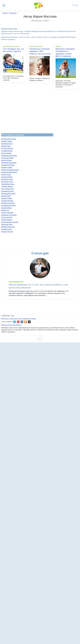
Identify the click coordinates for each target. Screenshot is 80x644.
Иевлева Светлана (8, 227)
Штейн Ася (5, 210)
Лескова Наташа (7, 201)
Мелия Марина (7, 220)
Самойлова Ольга (8, 184)
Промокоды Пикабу (29, 319)
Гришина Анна (6, 229)
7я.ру (29, 322)
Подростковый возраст (16, 282)
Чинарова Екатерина (9, 163)
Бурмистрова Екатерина (10, 170)
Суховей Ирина (7, 151)
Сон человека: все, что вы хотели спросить (14, 50)
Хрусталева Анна (7, 189)
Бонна (10, 325)
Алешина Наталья (8, 165)
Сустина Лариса (7, 148)
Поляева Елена (7, 144)
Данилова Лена (7, 224)
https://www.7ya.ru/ (16, 319)
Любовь (58, 47)
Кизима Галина (7, 141)
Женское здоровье (36, 47)
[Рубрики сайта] (4, 5)
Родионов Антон (7, 182)
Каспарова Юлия (7, 158)
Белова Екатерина (8, 203)
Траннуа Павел (7, 198)
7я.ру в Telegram (15, 322)
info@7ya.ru (5, 319)
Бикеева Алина (7, 167)
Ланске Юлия (6, 175)
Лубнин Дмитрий (7, 213)
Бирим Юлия (6, 146)
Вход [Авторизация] (75, 5)
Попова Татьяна (7, 232)
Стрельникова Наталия (10, 222)
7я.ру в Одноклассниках (26, 322)
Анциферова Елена (8, 205)
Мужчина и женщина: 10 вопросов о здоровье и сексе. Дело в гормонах (65, 52)
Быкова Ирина (6, 208)
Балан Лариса (6, 153)
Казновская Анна (7, 191)
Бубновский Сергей (8, 194)
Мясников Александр (9, 215)
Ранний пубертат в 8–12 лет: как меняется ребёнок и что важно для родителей (38, 286)
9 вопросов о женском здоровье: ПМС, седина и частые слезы (40, 51)
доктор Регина (6, 160)
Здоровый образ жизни (11, 47)
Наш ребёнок (17, 325)
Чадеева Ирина (7, 177)
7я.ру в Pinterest (18, 322)
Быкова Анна (6, 196)
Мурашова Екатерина (9, 156)
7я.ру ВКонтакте (22, 322)
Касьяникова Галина (9, 139)
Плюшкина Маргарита (9, 172)
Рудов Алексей (7, 217)
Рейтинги (4, 325)
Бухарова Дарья (7, 179)
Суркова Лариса (7, 186)
